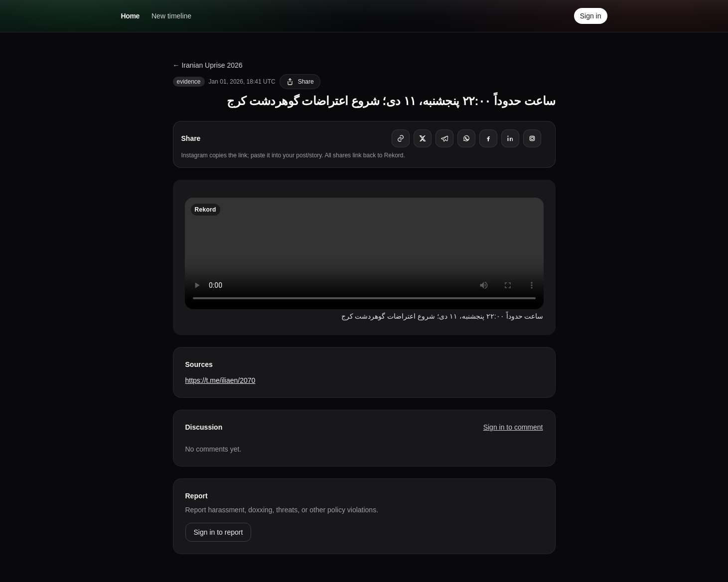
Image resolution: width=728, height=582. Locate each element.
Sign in (591, 16)
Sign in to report (218, 532)
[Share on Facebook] (488, 138)
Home (131, 16)
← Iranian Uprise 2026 (208, 65)
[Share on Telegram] (444, 138)
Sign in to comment (513, 427)
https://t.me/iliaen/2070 (220, 380)
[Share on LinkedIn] (510, 138)
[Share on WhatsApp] (466, 138)
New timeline (171, 16)
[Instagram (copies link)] (532, 138)
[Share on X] (423, 138)
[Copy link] (401, 138)
